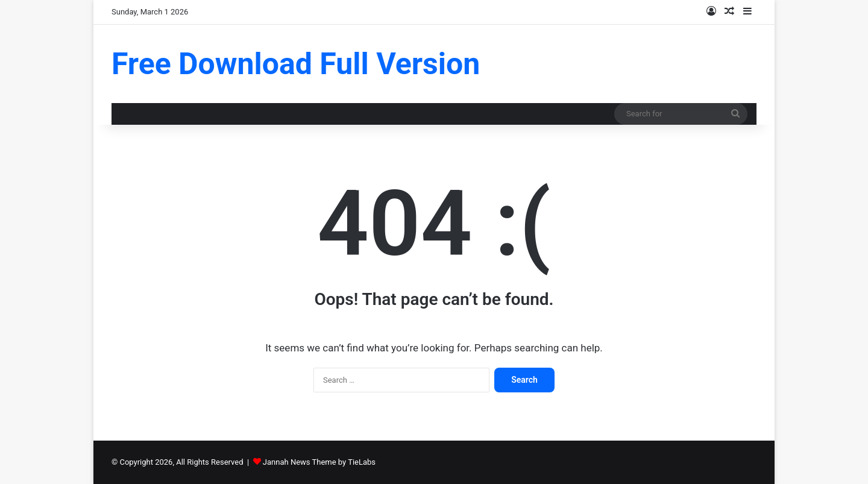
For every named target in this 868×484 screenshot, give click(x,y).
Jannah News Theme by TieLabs (319, 462)
